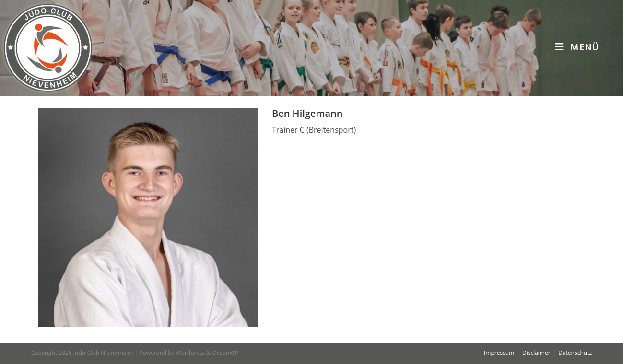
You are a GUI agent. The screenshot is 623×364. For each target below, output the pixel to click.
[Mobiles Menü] (577, 48)
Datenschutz (575, 353)
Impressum (499, 353)
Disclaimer (536, 353)
